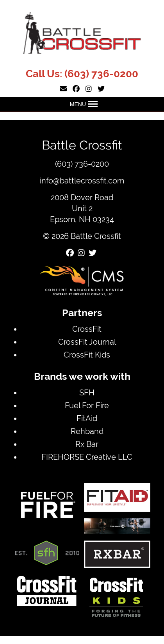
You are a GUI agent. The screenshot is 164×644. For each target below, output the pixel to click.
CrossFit (87, 329)
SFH (87, 392)
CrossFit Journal (87, 342)
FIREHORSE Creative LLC (87, 457)
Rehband (87, 431)
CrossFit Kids (87, 355)
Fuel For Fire (87, 405)
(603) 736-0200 (101, 74)
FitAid (87, 418)
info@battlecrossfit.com (82, 181)
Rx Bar (87, 444)
